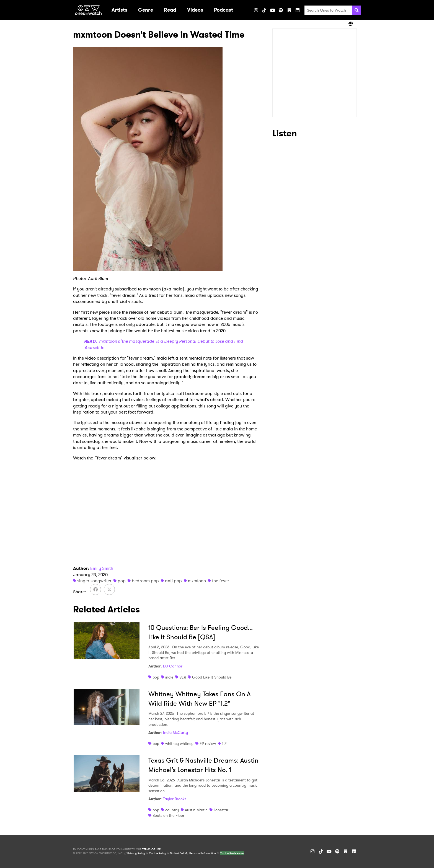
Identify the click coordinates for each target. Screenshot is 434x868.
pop (122, 581)
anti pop (173, 581)
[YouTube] (273, 10)
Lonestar (221, 810)
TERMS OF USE (151, 849)
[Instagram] (256, 10)
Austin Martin (196, 810)
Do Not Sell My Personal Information (193, 853)
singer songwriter (94, 581)
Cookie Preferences (232, 853)
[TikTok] (264, 10)
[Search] (357, 10)
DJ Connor (173, 666)
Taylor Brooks (175, 799)
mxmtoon (197, 581)
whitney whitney (179, 744)
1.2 (224, 744)
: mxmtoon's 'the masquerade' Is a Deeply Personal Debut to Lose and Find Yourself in (164, 344)
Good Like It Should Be (212, 677)
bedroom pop (145, 581)
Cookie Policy (157, 853)
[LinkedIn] (298, 10)
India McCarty (175, 732)
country (172, 810)
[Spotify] (281, 10)
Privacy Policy (136, 853)
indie (169, 677)
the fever (221, 581)
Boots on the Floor (168, 815)
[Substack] (289, 10)
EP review (208, 744)
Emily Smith (102, 568)
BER (183, 677)
